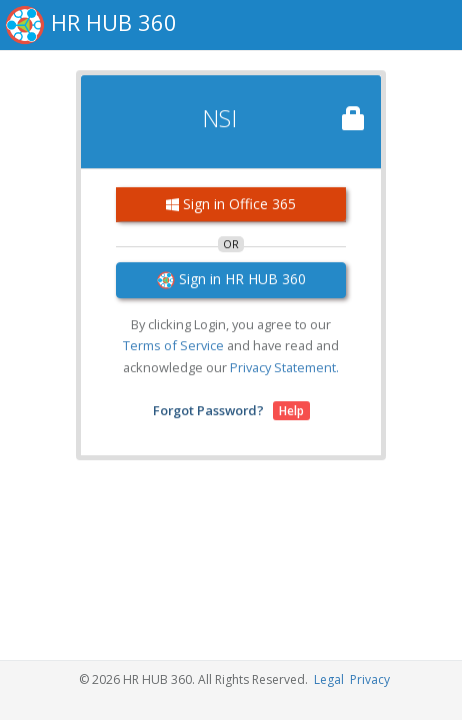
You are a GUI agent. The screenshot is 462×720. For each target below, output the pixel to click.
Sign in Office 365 (231, 200)
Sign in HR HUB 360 (231, 276)
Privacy (370, 679)
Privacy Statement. (284, 364)
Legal (329, 679)
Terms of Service (173, 342)
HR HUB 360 (114, 22)
